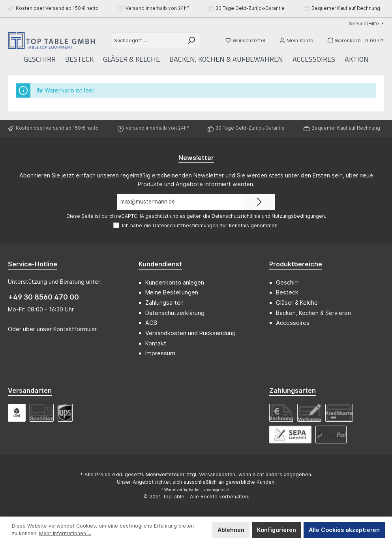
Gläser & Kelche (297, 303)
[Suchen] (191, 40)
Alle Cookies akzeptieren (344, 530)
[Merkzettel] (245, 41)
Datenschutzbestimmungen (186, 225)
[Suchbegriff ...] (146, 40)
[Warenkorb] (353, 41)
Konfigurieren (277, 530)
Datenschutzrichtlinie (236, 216)
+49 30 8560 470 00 (43, 297)
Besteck (287, 292)
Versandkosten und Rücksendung (190, 333)
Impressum (160, 353)
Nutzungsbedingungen (298, 216)
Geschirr (287, 282)
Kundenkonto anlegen (175, 282)
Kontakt (156, 343)
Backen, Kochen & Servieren (313, 313)
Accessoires (293, 323)
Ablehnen (231, 530)
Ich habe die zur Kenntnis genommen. (200, 225)
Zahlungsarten (164, 303)
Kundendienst (160, 264)
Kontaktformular (75, 329)
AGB (151, 323)
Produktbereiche (296, 264)
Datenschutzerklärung (175, 313)
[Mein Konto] (296, 41)
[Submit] (259, 202)
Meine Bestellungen (172, 292)
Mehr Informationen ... (65, 533)
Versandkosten (217, 474)
